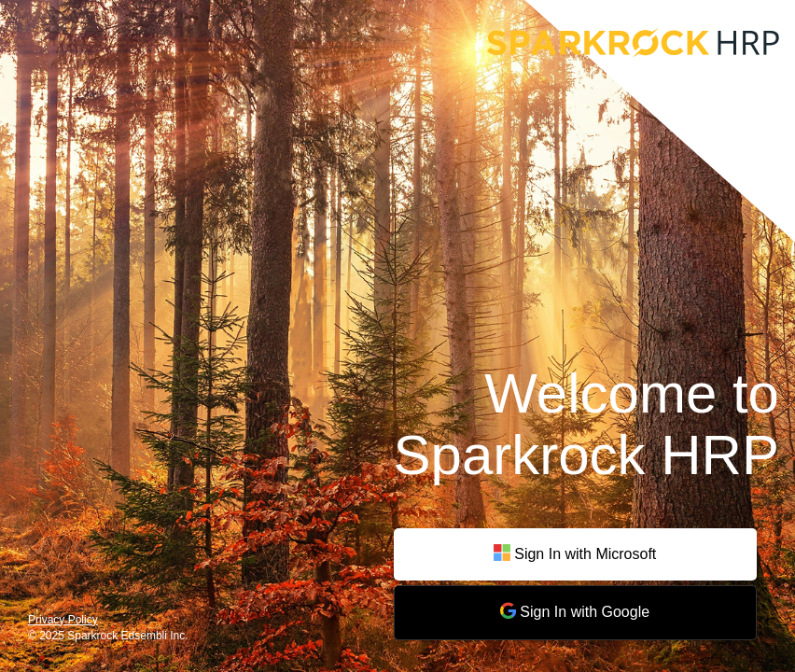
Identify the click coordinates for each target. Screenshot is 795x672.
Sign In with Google (575, 611)
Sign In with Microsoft (575, 554)
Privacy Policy (63, 620)
